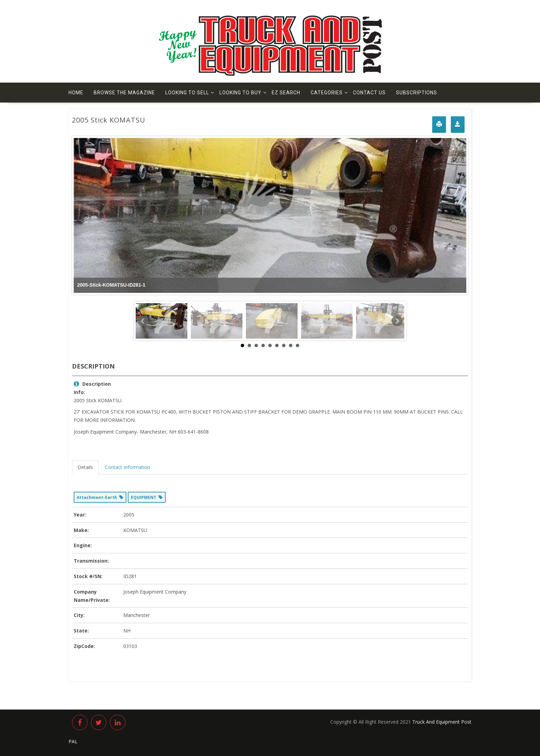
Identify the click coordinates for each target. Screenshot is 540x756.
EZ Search (286, 93)
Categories (327, 93)
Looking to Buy (240, 93)
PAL (73, 741)
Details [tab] (85, 467)
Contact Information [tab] (127, 467)
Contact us (369, 93)
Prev (143, 321)
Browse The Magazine (124, 93)
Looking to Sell (187, 93)
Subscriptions (417, 93)
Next (397, 321)
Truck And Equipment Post (442, 722)
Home (76, 93)
